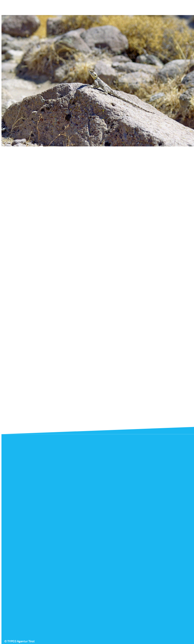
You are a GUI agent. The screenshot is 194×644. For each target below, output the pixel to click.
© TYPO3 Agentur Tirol (18, 641)
